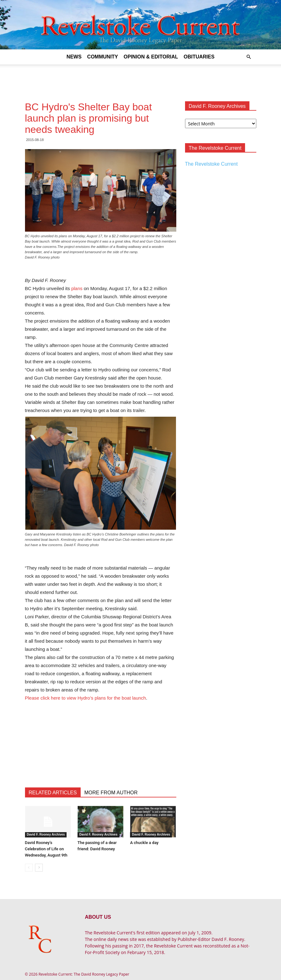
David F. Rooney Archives (46, 834)
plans (77, 288)
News (74, 57)
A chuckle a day (144, 843)
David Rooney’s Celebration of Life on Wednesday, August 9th (46, 849)
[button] (249, 57)
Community (103, 57)
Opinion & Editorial (151, 57)
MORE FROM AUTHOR (111, 793)
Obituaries (199, 57)
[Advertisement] (141, 78)
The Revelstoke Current (211, 164)
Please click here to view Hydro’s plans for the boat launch (85, 698)
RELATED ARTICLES (53, 793)
